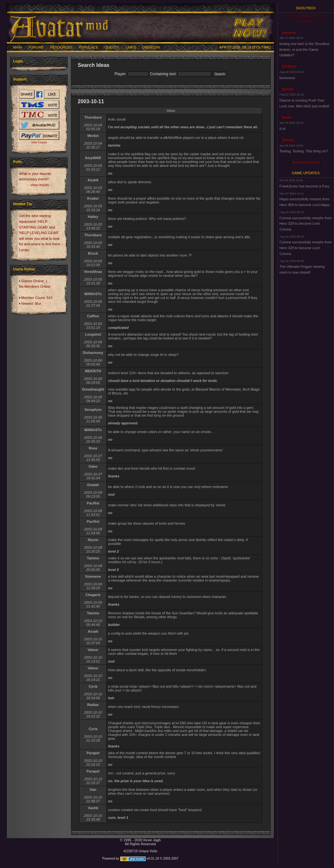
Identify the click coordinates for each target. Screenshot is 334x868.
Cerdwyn (289, 66)
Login (18, 61)
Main (18, 47)
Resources (61, 47)
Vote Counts (39, 142)
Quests (112, 47)
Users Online (24, 269)
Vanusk (288, 140)
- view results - (40, 185)
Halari (287, 117)
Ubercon (151, 47)
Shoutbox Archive (306, 162)
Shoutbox (306, 8)
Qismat (288, 89)
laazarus (289, 32)
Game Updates (306, 173)
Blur (38, 303)
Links (131, 47)
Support (20, 79)
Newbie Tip (22, 204)
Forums (36, 47)
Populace (89, 47)
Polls (17, 162)
